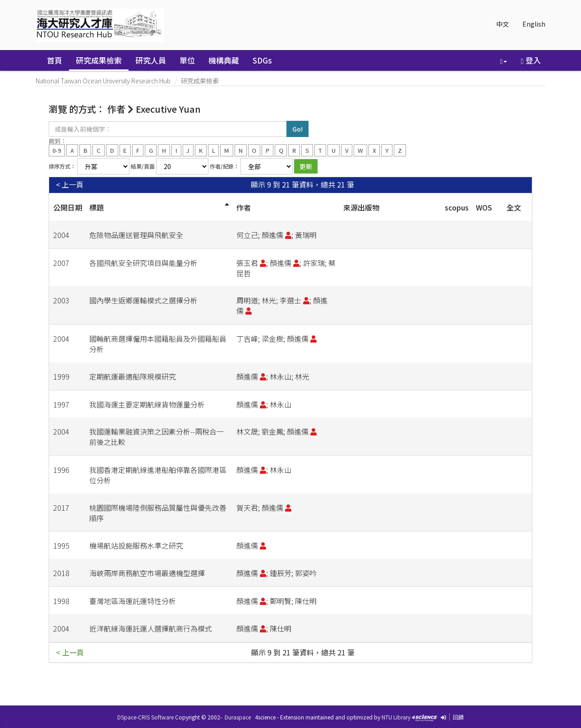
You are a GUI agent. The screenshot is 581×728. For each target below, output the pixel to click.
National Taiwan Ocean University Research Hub (103, 81)
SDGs (262, 60)
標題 (97, 207)
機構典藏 (224, 60)
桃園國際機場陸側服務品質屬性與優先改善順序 (158, 513)
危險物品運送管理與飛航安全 (136, 235)
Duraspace (238, 717)
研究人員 (151, 60)
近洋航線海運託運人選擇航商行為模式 (151, 628)
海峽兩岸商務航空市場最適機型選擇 (147, 573)
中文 (503, 24)
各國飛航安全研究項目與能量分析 (143, 263)
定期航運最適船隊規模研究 (133, 376)
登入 (530, 60)
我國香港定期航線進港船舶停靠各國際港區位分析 (158, 475)
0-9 (57, 150)
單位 (187, 60)
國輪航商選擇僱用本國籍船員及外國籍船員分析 (158, 344)
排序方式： (62, 166)
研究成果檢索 (99, 60)
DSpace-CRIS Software (145, 717)
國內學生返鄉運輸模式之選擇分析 (143, 300)
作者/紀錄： (224, 166)
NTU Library (396, 717)
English (534, 24)
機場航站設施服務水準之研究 (136, 545)
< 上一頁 (70, 185)
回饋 (458, 717)
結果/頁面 (143, 166)
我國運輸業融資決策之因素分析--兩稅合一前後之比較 (157, 437)
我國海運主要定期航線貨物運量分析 (147, 404)
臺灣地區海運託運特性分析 (133, 601)
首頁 (55, 60)
